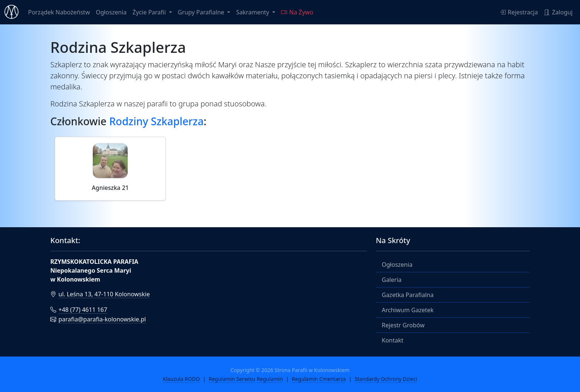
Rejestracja (519, 12)
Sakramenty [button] (253, 12)
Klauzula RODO (181, 379)
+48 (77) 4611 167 (79, 310)
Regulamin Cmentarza (319, 379)
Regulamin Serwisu (232, 379)
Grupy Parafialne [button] (202, 12)
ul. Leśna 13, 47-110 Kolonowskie (100, 294)
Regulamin (270, 379)
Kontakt (393, 340)
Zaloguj (558, 12)
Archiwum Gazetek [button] (408, 310)
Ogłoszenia (111, 12)
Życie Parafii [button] (150, 12)
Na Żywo (297, 12)
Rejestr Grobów (403, 325)
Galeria (392, 280)
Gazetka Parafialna (408, 295)
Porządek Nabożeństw (59, 12)
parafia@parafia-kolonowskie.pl (98, 319)
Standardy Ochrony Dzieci (386, 379)
